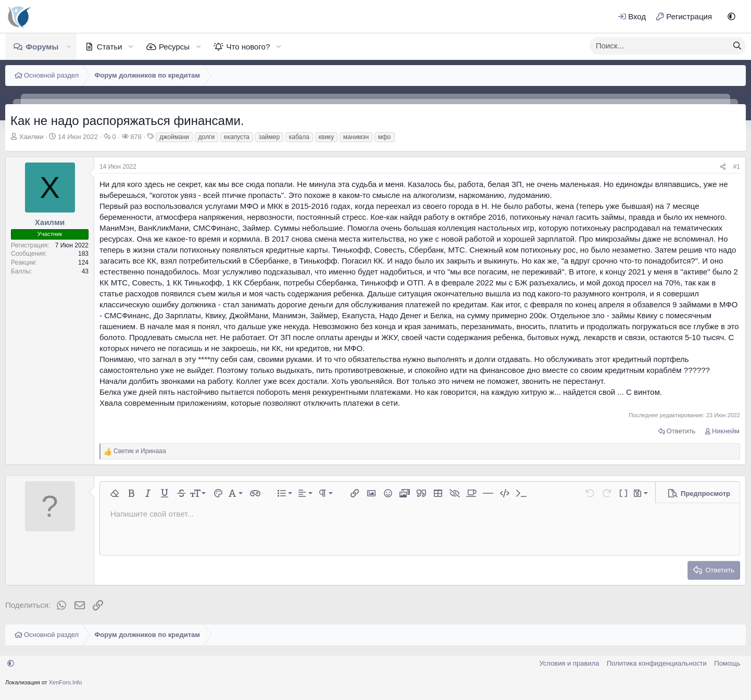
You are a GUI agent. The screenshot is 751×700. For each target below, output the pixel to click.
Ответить (681, 431)
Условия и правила (569, 663)
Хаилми (32, 137)
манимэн (356, 137)
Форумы (42, 47)
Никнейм (726, 431)
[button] (731, 16)
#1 (737, 167)
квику (327, 137)
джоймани (174, 137)
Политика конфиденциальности (657, 663)
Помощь (727, 663)
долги (207, 137)
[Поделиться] (723, 167)
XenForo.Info (66, 682)
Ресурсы (174, 47)
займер (269, 137)
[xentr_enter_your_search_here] (659, 46)
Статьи (110, 47)
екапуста (237, 137)
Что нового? (248, 47)
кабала (299, 137)
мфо (385, 137)
